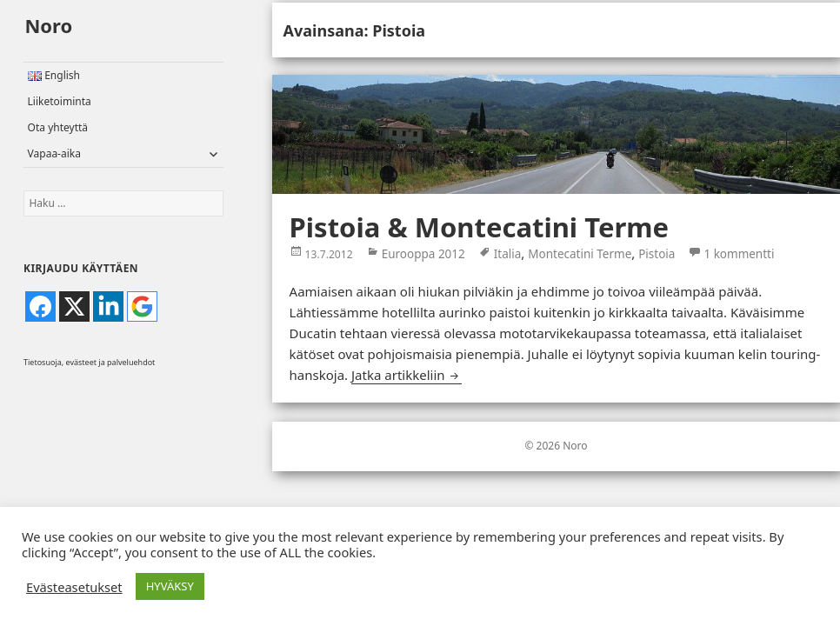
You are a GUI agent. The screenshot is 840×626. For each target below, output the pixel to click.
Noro (48, 25)
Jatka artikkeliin (407, 375)
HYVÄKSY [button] (170, 586)
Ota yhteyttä (58, 127)
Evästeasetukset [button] (74, 587)
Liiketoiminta (60, 101)
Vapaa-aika (54, 153)
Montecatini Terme (580, 254)
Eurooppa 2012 (423, 254)
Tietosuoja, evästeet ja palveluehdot (89, 362)
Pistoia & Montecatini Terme (479, 227)
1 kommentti (739, 252)
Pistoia (657, 254)
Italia (508, 254)
